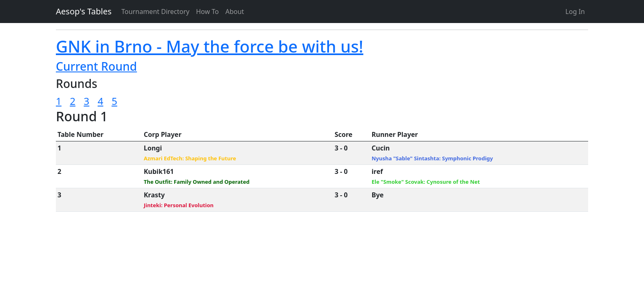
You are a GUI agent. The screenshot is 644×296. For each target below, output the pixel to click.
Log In (575, 12)
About (235, 12)
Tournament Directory (156, 12)
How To (207, 12)
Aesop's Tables (84, 11)
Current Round (96, 66)
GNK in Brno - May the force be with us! (210, 46)
